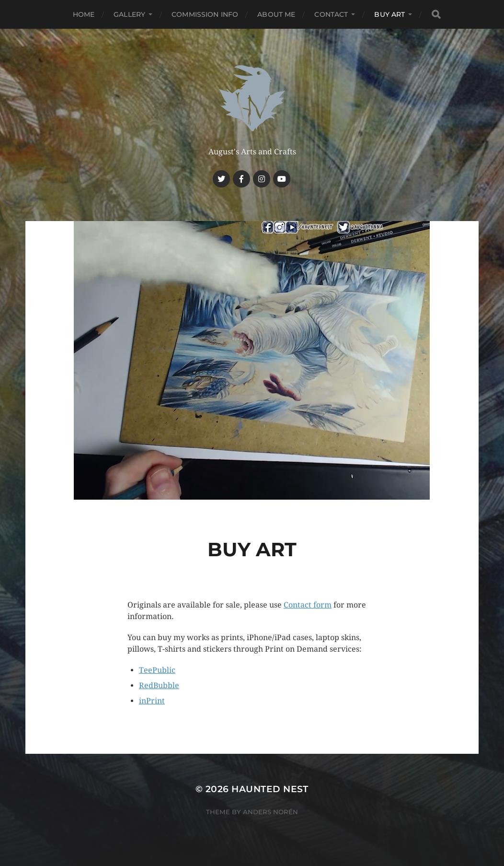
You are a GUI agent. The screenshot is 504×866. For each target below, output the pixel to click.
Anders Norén (270, 812)
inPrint (152, 701)
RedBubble (159, 685)
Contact (331, 14)
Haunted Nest (270, 789)
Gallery (129, 14)
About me (276, 14)
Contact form (308, 605)
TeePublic (157, 670)
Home (84, 14)
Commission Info (205, 14)
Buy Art (389, 14)
